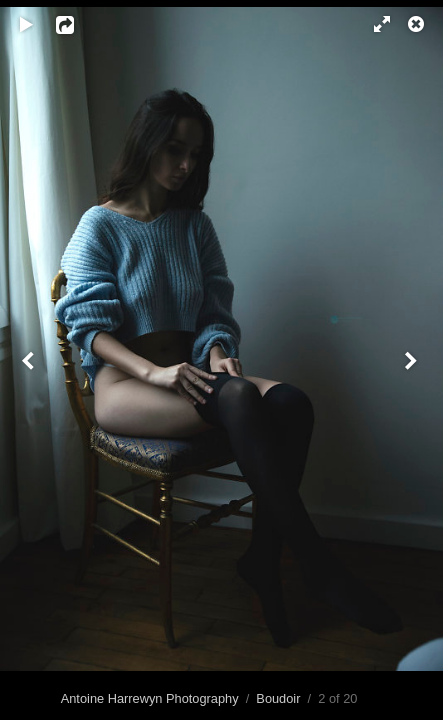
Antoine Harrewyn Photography (150, 698)
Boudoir (278, 698)
